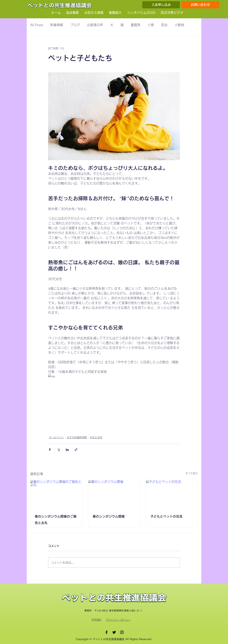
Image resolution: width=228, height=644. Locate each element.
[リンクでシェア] (76, 450)
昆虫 (164, 25)
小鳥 (151, 25)
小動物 (179, 25)
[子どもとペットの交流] (172, 495)
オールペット (56, 437)
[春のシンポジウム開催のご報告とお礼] (56, 495)
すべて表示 (191, 473)
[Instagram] (122, 632)
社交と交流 (96, 437)
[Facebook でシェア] (50, 450)
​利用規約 (97, 620)
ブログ (75, 25)
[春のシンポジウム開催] (114, 495)
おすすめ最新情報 (77, 437)
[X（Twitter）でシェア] (59, 450)
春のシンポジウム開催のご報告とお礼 (56, 520)
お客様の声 (95, 25)
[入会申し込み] (161, 5)
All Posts (37, 25)
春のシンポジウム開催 (109, 516)
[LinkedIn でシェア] (67, 450)
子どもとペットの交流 (166, 516)
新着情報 (57, 25)
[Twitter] (114, 632)
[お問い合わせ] (200, 5)
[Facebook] (107, 632)
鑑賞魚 (136, 25)
